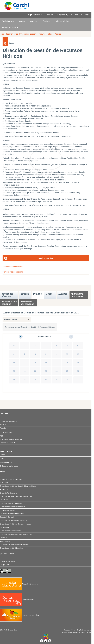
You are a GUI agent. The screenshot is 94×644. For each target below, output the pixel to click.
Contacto (49, 15)
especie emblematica (19, 615)
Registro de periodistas (8, 443)
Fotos (2, 458)
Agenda (35, 21)
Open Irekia (75, 630)
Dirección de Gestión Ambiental (11, 503)
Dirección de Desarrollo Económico (13, 507)
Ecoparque (4, 490)
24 (57, 371)
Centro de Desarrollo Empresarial (12, 514)
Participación (9, 21)
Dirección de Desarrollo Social (11, 531)
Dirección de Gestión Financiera (11, 548)
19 (78, 363)
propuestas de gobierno (13, 272)
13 (14, 363)
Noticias (48, 21)
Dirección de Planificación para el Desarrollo (16, 534)
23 (46, 371)
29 (35, 380)
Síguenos (37, 15)
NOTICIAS (25, 294)
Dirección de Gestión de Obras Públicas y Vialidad (18, 486)
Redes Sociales (10, 27)
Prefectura (4, 538)
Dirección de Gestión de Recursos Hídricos (36, 34)
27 (14, 380)
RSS (2, 436)
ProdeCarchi (4, 500)
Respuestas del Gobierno (27, 303)
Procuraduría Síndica (8, 510)
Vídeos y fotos (63, 21)
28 (25, 380)
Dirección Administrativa (9, 493)
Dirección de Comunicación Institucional (14, 545)
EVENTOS (37, 294)
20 (14, 371)
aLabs (89, 633)
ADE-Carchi (4, 483)
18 (67, 363)
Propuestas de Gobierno (9, 303)
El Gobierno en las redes (9, 466)
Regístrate (75, 15)
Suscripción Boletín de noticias (11, 439)
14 (25, 363)
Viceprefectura (5, 541)
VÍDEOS (49, 294)
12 (78, 354)
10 (57, 354)
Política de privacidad (8, 561)
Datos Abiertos (17, 600)
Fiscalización (5, 527)
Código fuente (5, 565)
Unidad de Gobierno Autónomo (11, 479)
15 (35, 363)
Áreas (23, 21)
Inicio (2, 34)
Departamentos (12, 34)
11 (67, 354)
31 (25, 346)
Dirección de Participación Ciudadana (13, 521)
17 (57, 363)
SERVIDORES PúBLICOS (7, 295)
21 (25, 371)
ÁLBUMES (63, 294)
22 (35, 371)
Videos (2, 455)
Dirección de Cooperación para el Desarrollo (16, 496)
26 (78, 371)
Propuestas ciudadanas (77, 295)
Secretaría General (7, 517)
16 (46, 363)
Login (87, 15)
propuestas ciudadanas (12, 267)
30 (14, 346)
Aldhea (83, 633)
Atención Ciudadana (19, 584)
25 (67, 371)
